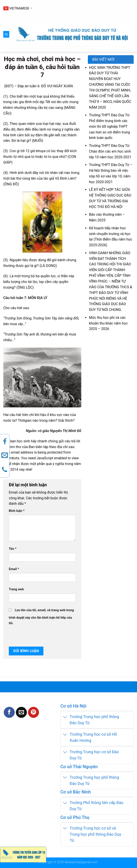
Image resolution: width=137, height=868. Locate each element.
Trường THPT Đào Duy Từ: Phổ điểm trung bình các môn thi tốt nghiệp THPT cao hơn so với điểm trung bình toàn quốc (110, 126)
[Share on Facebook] (9, 712)
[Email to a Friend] (21, 712)
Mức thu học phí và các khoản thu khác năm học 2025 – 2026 (108, 323)
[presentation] (39, 635)
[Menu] (6, 34)
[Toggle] (65, 717)
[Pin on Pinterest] (33, 712)
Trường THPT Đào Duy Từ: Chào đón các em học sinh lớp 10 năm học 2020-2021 (110, 151)
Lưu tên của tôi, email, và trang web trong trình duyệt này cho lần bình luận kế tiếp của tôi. (41, 617)
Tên (13, 549)
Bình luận (17, 511)
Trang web (16, 589)
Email (14, 569)
